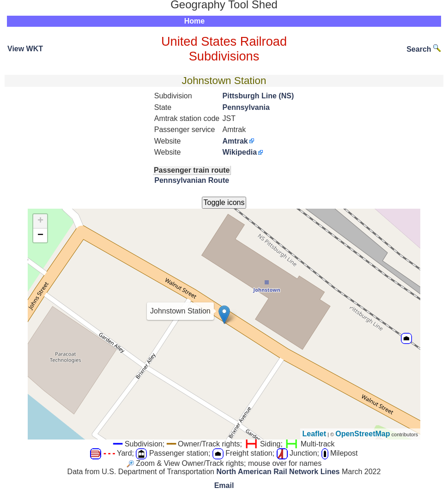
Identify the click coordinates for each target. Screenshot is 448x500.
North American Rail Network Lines (278, 472)
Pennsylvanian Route (192, 180)
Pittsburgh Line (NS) (258, 96)
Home (194, 21)
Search (424, 49)
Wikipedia (240, 152)
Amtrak (235, 141)
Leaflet (315, 434)
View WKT (25, 49)
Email (224, 485)
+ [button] (40, 221)
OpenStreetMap (363, 434)
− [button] (40, 235)
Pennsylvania (246, 107)
